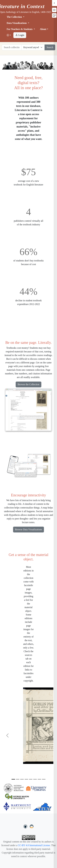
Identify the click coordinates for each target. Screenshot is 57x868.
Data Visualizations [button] (17, 23)
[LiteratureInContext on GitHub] (26, 826)
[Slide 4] (26, 779)
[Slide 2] (18, 779)
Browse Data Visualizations (28, 529)
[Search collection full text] (12, 47)
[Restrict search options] (33, 47)
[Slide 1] (13, 779)
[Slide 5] (31, 779)
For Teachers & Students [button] (20, 29)
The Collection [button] (15, 17)
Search (50, 47)
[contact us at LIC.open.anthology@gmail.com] (32, 826)
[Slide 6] (35, 779)
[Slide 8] (44, 779)
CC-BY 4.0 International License (34, 845)
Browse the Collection (28, 384)
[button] (9, 35)
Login (20, 35)
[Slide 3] (22, 779)
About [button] (43, 29)
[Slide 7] (39, 779)
